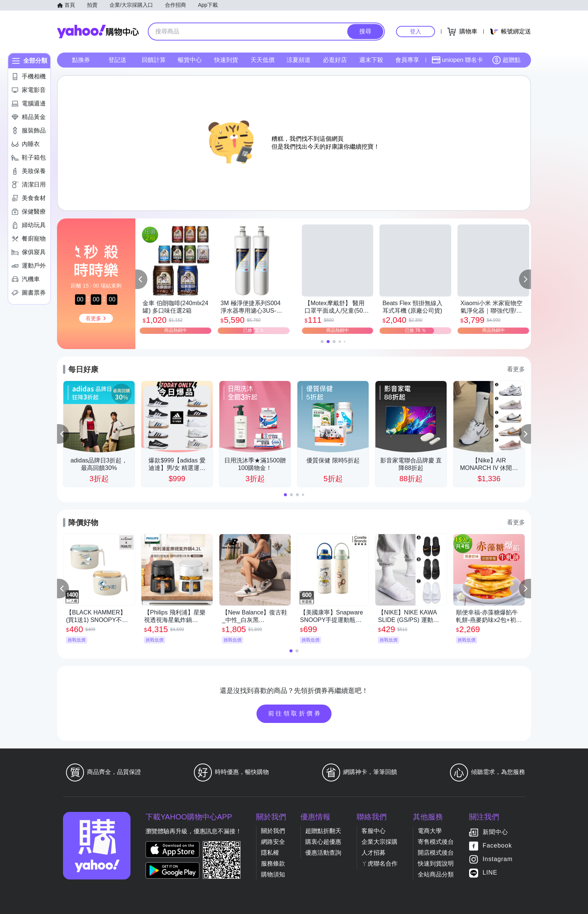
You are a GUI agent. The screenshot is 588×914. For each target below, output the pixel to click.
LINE (490, 873)
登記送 (117, 60)
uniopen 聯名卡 (457, 60)
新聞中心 (495, 832)
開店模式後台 (436, 853)
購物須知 (273, 874)
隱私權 (270, 853)
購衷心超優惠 (323, 842)
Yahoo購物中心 (98, 32)
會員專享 (407, 60)
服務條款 (273, 864)
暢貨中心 (190, 60)
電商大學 (430, 831)
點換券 (81, 60)
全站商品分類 (436, 874)
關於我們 (273, 831)
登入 (415, 31)
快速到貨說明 (436, 864)
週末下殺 (371, 60)
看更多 (516, 369)
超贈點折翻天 (323, 831)
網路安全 (273, 842)
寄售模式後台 (436, 842)
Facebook (497, 845)
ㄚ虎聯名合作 (379, 864)
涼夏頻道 (298, 60)
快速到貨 (226, 60)
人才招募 (373, 853)
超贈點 (506, 60)
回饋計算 (154, 60)
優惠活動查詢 (323, 853)
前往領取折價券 (295, 713)
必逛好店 (335, 60)
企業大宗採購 (379, 842)
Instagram (498, 859)
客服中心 (373, 831)
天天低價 (262, 60)
